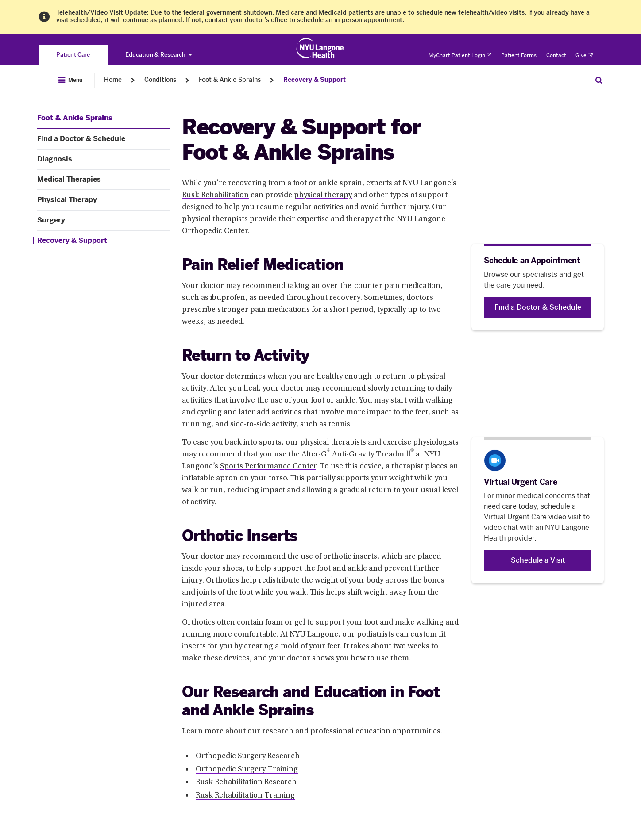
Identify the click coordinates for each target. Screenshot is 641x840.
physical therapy (323, 196)
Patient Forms (519, 55)
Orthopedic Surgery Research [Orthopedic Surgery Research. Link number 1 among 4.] (248, 756)
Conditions (160, 80)
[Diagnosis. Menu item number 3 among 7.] (103, 159)
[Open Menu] (70, 80)
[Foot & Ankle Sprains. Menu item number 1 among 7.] (75, 118)
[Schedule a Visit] (538, 560)
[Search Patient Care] (599, 80)
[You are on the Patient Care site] (73, 55)
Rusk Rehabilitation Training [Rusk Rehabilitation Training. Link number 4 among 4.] (245, 796)
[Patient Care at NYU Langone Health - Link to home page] (320, 48)
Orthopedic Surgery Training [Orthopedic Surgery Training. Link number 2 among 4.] (247, 770)
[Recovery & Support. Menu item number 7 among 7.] (101, 241)
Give (584, 55)
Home (113, 80)
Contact (556, 55)
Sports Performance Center (268, 467)
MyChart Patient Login (460, 55)
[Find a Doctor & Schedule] (538, 307)
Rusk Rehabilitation (215, 196)
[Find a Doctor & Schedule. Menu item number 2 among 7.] (103, 139)
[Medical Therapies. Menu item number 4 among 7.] (103, 180)
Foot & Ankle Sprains (230, 80)
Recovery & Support (315, 80)
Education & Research (158, 55)
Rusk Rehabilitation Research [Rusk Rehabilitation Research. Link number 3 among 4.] (246, 782)
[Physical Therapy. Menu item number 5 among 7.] (103, 200)
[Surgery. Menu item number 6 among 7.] (103, 220)
